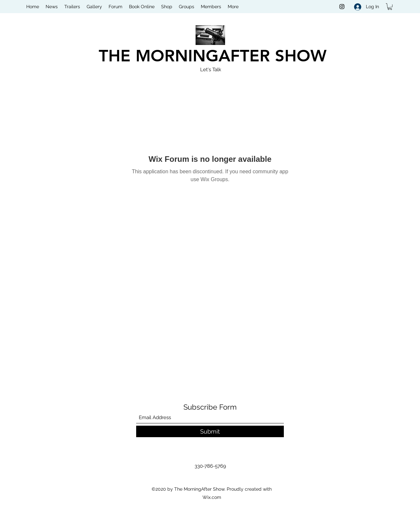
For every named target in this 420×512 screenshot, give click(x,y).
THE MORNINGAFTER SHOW (213, 56)
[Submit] (210, 431)
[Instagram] (342, 7)
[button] (390, 7)
